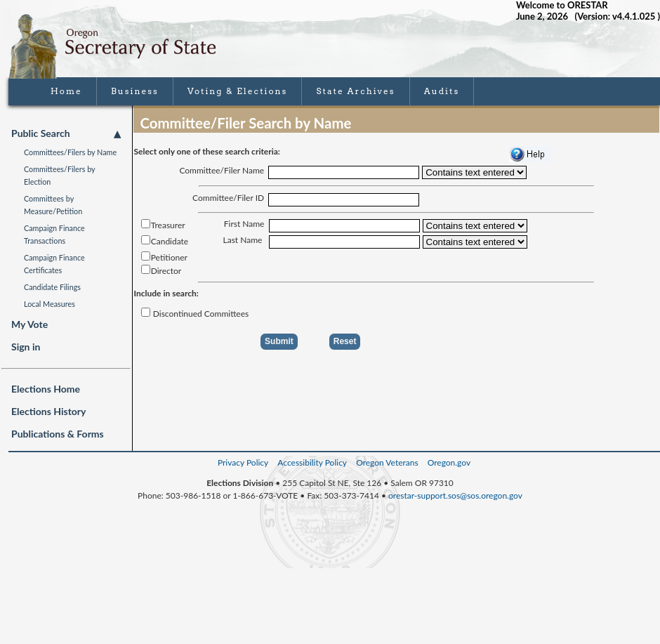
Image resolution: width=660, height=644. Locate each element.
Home (66, 91)
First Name (244, 224)
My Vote (29, 324)
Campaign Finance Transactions (54, 234)
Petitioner (161, 257)
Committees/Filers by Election (59, 175)
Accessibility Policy (312, 462)
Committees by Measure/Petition (53, 205)
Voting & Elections (238, 91)
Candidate (161, 241)
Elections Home (46, 389)
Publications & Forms (58, 434)
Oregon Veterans (387, 462)
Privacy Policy (243, 462)
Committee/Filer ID (228, 198)
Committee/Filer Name (222, 170)
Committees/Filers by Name (70, 152)
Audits (442, 91)
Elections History (48, 411)
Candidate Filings (52, 287)
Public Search (66, 133)
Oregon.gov (449, 462)
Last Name (243, 240)
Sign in (26, 347)
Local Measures (49, 304)
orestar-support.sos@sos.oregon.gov (455, 495)
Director (158, 271)
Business (135, 91)
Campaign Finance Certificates (54, 264)
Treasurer (160, 225)
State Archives (355, 91)
